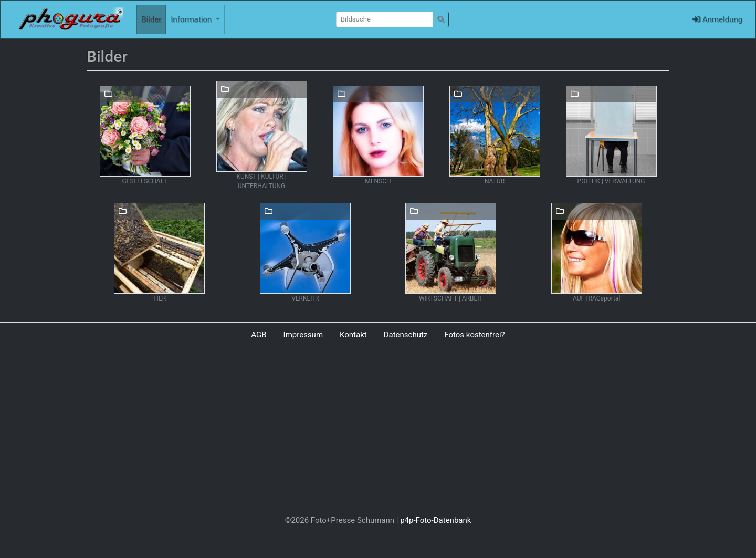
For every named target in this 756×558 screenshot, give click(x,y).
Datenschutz (406, 335)
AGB (259, 335)
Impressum (303, 335)
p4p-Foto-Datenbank (435, 520)
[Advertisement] (378, 430)
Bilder (151, 19)
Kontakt (353, 335)
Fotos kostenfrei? (474, 335)
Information (192, 19)
